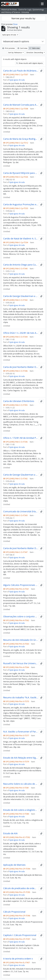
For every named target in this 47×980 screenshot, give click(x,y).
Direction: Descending (35, 53)
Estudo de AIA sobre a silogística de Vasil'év (21, 810)
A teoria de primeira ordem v (18, 959)
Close (15, 24)
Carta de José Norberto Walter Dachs (21, 367)
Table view (34, 48)
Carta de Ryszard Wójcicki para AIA (21, 173)
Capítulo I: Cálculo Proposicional (20, 935)
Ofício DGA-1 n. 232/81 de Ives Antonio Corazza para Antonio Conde (21, 333)
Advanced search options (16, 41)
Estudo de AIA (10, 833)
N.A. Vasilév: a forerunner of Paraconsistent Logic (21, 732)
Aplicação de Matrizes (14, 865)
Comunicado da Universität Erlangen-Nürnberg (21, 512)
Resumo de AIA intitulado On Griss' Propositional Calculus (21, 640)
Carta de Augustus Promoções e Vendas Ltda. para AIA (21, 204)
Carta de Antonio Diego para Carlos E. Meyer (21, 265)
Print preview (8, 48)
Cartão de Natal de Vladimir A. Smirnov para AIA (21, 239)
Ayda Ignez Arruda (17, 80)
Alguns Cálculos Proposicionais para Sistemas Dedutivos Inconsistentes (21, 585)
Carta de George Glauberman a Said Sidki (21, 296)
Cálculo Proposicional (14, 912)
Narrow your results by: (23, 18)
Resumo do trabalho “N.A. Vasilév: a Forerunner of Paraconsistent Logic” (21, 698)
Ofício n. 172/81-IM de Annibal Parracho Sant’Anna (21, 438)
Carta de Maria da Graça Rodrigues (21, 139)
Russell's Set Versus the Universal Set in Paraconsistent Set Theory (21, 663)
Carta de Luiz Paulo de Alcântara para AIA (21, 71)
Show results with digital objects (29, 63)
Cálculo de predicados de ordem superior (21, 888)
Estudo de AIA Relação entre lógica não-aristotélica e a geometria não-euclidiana (21, 758)
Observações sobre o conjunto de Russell (21, 617)
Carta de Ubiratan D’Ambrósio (19, 401)
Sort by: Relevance (15, 53)
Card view (22, 48)
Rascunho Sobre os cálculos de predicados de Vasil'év (21, 784)
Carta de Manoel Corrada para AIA (21, 105)
